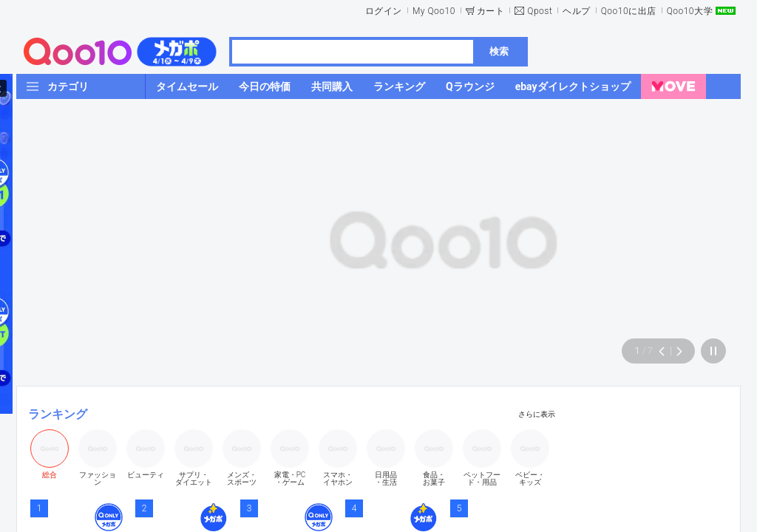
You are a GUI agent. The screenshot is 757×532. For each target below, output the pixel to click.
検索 (499, 51)
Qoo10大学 (690, 11)
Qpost (540, 11)
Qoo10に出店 (629, 11)
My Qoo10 (434, 11)
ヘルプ (577, 11)
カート (491, 11)
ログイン (384, 11)
